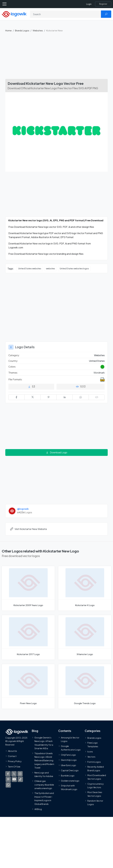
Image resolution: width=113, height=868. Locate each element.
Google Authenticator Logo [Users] (71, 748)
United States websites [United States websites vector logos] (30, 268)
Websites (38, 30)
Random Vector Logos (95, 802)
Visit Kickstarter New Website (28, 529)
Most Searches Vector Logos (95, 794)
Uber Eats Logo (68, 765)
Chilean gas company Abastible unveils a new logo (44, 785)
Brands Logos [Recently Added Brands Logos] (94, 738)
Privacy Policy (15, 761)
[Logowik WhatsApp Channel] (8, 785)
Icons (90, 751)
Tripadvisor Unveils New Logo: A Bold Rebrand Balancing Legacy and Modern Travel (44, 760)
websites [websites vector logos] (50, 268)
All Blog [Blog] (38, 809)
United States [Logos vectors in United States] (97, 361)
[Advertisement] (56, 57)
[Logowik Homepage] (14, 14)
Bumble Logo (68, 776)
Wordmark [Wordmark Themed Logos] (99, 373)
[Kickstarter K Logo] (85, 588)
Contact (12, 756)
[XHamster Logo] (85, 637)
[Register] (103, 4)
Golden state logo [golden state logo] (70, 781)
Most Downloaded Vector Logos (97, 777)
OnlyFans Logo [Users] (68, 755)
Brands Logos (22, 30)
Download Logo (56, 452)
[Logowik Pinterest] (8, 779)
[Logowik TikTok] (20, 779)
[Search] (66, 14)
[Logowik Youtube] (14, 779)
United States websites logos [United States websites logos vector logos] (74, 268)
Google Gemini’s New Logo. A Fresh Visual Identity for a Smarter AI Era (44, 743)
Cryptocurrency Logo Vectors (96, 785)
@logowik (23, 509)
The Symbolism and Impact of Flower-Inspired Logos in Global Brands (44, 798)
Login (89, 4)
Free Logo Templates (93, 744)
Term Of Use (14, 766)
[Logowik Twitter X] (14, 774)
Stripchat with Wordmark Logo (69, 787)
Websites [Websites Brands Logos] (99, 355)
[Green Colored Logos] (102, 367)
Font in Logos (94, 762)
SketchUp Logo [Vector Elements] (69, 760)
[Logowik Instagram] (20, 774)
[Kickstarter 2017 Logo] (28, 637)
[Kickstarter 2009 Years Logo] (28, 588)
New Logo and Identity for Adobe (44, 774)
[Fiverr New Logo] (28, 686)
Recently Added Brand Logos (96, 768)
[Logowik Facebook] (8, 774)
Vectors (91, 757)
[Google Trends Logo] (85, 686)
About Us (12, 751)
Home (8, 30)
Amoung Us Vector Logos (70, 739)
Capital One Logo (70, 770)
